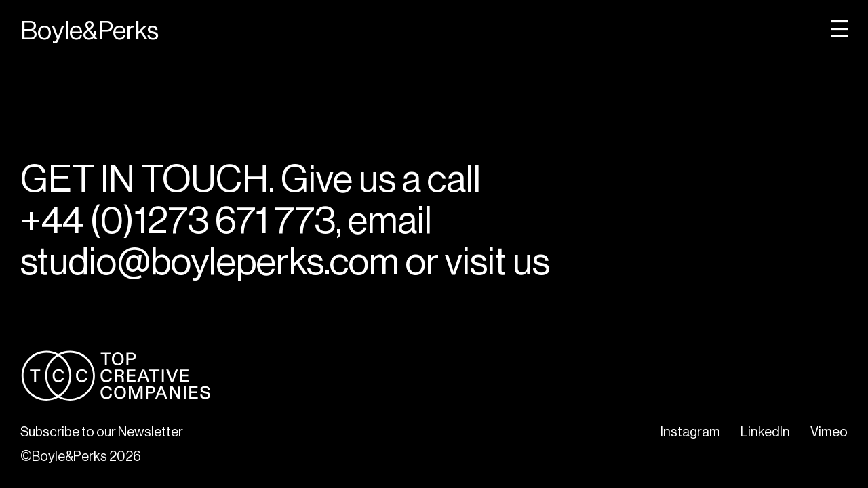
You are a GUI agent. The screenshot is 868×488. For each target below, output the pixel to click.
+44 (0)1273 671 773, (181, 221)
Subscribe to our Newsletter (102, 432)
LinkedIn (765, 432)
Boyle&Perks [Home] (90, 31)
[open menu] (839, 29)
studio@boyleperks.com (210, 262)
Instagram (690, 432)
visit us (497, 262)
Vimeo (829, 432)
